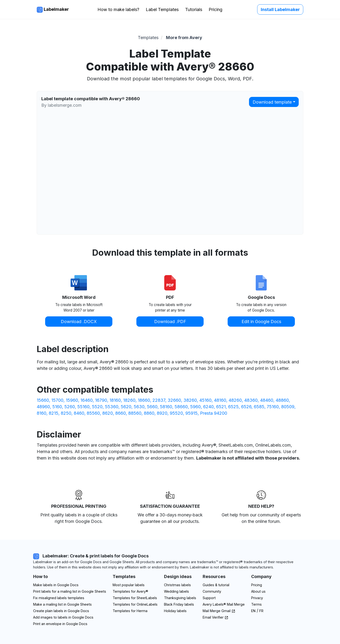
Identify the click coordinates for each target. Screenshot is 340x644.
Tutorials (194, 9)
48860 (282, 400)
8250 (66, 413)
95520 (176, 413)
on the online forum (261, 521)
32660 (174, 400)
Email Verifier (216, 617)
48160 (220, 400)
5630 (139, 407)
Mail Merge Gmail (219, 611)
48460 (267, 400)
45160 (205, 400)
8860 (149, 413)
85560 (93, 413)
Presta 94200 (214, 413)
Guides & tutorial (216, 585)
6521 (221, 407)
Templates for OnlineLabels (135, 604)
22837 (159, 400)
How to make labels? (118, 9)
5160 (57, 407)
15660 (43, 400)
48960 (43, 407)
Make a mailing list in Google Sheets (62, 604)
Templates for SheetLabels (135, 598)
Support (209, 598)
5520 (97, 407)
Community (212, 591)
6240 (208, 407)
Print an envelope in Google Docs (60, 624)
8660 (121, 413)
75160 (273, 407)
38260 (190, 400)
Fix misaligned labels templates (59, 598)
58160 (166, 407)
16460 (87, 400)
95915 (191, 413)
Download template (272, 102)
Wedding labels (176, 591)
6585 (259, 407)
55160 (83, 407)
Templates (148, 38)
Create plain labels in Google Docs (61, 611)
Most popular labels (129, 585)
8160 (42, 413)
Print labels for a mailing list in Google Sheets (70, 591)
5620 (126, 407)
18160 (115, 400)
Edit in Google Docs (261, 322)
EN (253, 611)
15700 (57, 400)
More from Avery (184, 38)
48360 (251, 400)
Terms (256, 604)
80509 (288, 407)
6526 (246, 407)
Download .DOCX (79, 322)
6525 (233, 407)
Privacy (257, 598)
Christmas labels (177, 585)
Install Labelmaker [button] (280, 9)
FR (261, 611)
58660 (181, 407)
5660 (152, 407)
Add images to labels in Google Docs (63, 617)
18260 (129, 400)
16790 (101, 400)
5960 (195, 407)
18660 (144, 400)
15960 (72, 400)
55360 (112, 407)
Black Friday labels (179, 604)
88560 (135, 413)
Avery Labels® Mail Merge (224, 604)
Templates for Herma (130, 611)
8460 (79, 413)
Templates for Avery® (130, 591)
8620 (108, 413)
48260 (235, 400)
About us (258, 591)
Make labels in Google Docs (56, 585)
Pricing (216, 9)
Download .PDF (170, 322)
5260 (70, 407)
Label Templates (162, 9)
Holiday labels (175, 611)
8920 (162, 413)
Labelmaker (53, 10)
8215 (54, 413)
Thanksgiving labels (180, 598)
